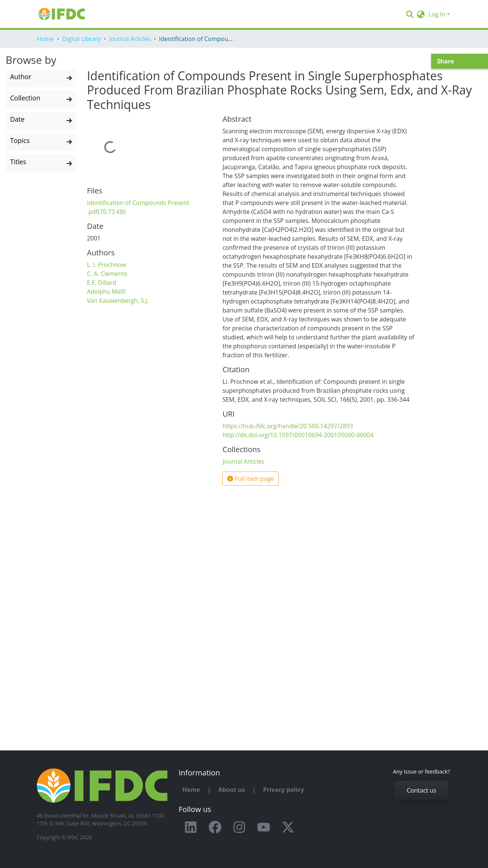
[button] (421, 14)
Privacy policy (284, 790)
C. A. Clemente (107, 274)
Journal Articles (130, 39)
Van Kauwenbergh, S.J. (118, 301)
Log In (437, 14)
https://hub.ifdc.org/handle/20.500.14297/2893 (288, 426)
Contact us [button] (421, 790)
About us (231, 790)
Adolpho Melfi (106, 292)
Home (45, 39)
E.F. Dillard (102, 283)
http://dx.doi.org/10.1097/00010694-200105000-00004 (298, 435)
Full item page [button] (251, 479)
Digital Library (81, 39)
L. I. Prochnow (107, 265)
